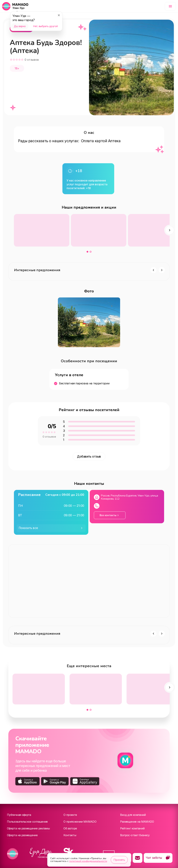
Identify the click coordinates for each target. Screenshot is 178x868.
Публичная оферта (19, 815)
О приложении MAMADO (80, 822)
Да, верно (20, 26)
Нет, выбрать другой (45, 26)
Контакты (70, 835)
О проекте (70, 815)
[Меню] (170, 6)
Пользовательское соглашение (27, 822)
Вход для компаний (133, 815)
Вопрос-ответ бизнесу (135, 835)
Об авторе (70, 828)
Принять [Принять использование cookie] (119, 860)
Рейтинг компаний (132, 828)
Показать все (28, 528)
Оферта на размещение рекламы (28, 828)
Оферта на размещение (22, 835)
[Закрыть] (59, 15)
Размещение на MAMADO (137, 822)
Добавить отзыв (89, 457)
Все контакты (108, 515)
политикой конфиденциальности (88, 861)
